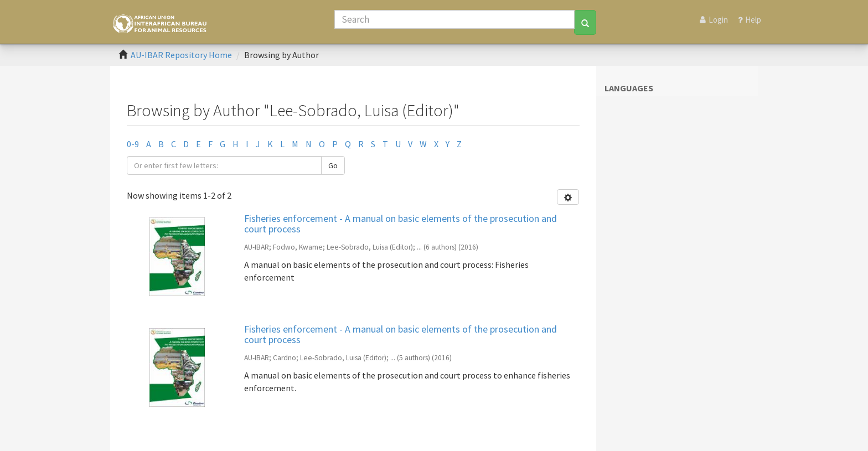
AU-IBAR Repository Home (181, 55)
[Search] (454, 19)
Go (333, 165)
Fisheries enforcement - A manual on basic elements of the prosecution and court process (401, 224)
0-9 (133, 144)
